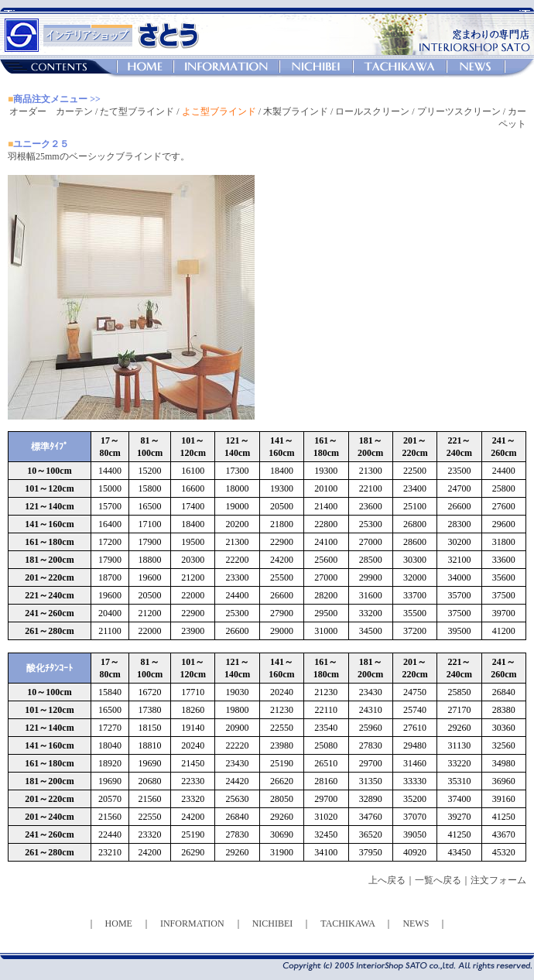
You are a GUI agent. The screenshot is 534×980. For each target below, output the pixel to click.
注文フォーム (498, 880)
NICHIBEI (273, 923)
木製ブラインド (296, 111)
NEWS (416, 923)
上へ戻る (387, 880)
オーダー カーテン (51, 111)
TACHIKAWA (347, 923)
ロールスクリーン (372, 111)
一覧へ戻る (438, 880)
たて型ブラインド (137, 111)
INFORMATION (192, 923)
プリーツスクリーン (459, 111)
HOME (119, 923)
